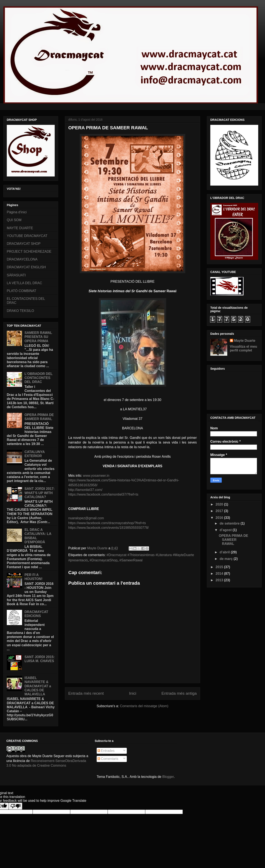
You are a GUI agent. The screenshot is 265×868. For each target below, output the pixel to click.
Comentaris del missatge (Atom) (144, 706)
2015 (220, 567)
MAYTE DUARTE (20, 228)
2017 (220, 511)
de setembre (230, 523)
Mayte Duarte (245, 341)
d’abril (225, 552)
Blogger (168, 777)
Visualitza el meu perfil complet (243, 348)
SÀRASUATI (16, 275)
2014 (220, 574)
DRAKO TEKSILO (20, 311)
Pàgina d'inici (17, 212)
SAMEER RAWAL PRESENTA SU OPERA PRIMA (38, 337)
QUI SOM (14, 220)
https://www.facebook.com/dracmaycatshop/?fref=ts (107, 523)
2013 (220, 580)
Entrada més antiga (179, 693)
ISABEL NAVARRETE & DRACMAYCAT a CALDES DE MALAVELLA (38, 686)
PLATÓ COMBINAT (22, 291)
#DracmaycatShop (104, 560)
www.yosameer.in (96, 476)
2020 (220, 504)
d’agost (226, 530)
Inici (132, 693)
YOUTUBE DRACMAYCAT (27, 236)
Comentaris (108, 759)
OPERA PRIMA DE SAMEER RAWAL (233, 540)
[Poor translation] (15, 806)
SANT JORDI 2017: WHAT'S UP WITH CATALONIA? (39, 493)
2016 (220, 518)
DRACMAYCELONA (22, 259)
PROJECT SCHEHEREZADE (29, 251)
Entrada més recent (86, 693)
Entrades (106, 751)
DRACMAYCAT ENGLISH (26, 267)
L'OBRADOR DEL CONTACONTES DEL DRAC (38, 378)
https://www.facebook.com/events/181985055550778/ (109, 528)
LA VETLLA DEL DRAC (24, 283)
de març (227, 559)
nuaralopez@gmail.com (86, 518)
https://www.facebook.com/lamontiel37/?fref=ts (103, 494)
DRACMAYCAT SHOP (24, 244)
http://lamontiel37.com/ (85, 490)
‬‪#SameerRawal (131, 560)
